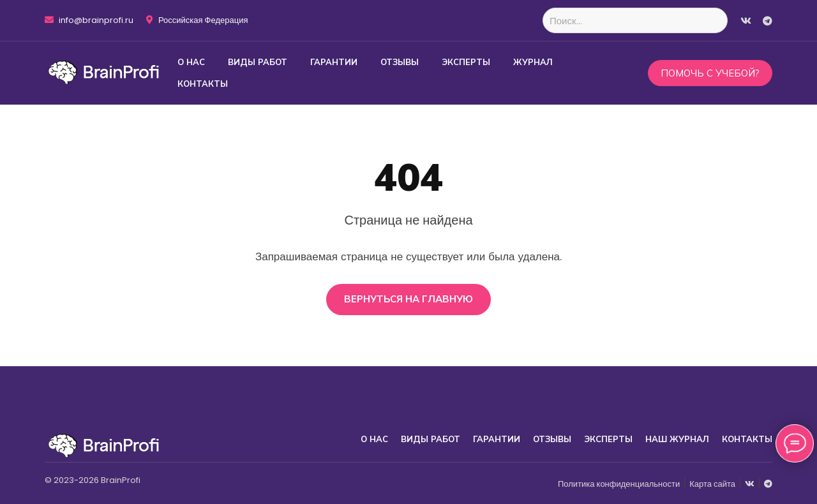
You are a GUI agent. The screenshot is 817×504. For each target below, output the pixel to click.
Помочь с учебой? (710, 73)
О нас (191, 62)
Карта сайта (712, 484)
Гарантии (334, 62)
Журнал (533, 62)
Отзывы (400, 62)
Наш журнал (677, 439)
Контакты (203, 84)
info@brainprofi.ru (89, 20)
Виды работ (258, 62)
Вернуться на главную (408, 299)
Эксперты (466, 62)
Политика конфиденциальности (619, 484)
